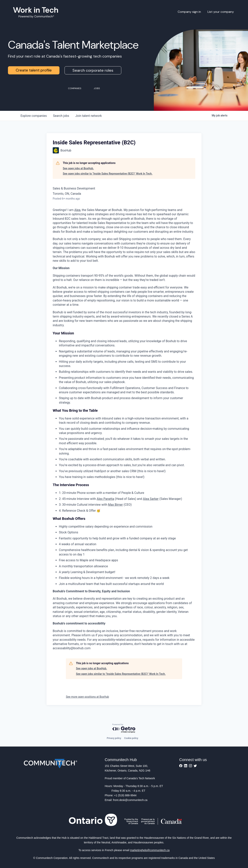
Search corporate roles (93, 70)
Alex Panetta (105, 499)
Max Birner (115, 505)
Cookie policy (131, 738)
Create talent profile (34, 70)
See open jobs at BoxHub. (78, 168)
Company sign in (189, 12)
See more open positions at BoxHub (87, 697)
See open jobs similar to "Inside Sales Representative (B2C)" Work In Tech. (108, 174)
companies (34, 116)
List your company (221, 12)
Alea (77, 210)
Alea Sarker (151, 499)
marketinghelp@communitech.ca (150, 850)
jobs (61, 116)
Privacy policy (114, 738)
